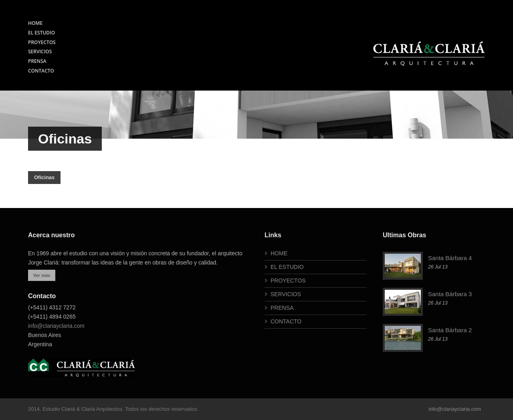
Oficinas (44, 177)
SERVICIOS (40, 51)
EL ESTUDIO (41, 33)
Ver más (42, 275)
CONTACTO (41, 71)
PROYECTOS (42, 42)
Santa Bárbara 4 (450, 258)
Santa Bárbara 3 (450, 294)
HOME (35, 23)
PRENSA (37, 61)
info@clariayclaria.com (56, 326)
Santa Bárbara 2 (450, 330)
